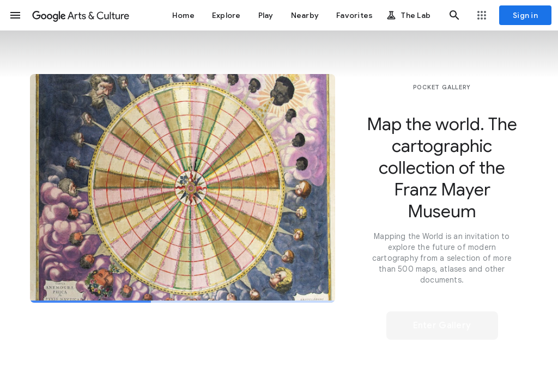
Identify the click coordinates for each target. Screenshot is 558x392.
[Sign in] (525, 15)
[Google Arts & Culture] (81, 15)
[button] (15, 15)
